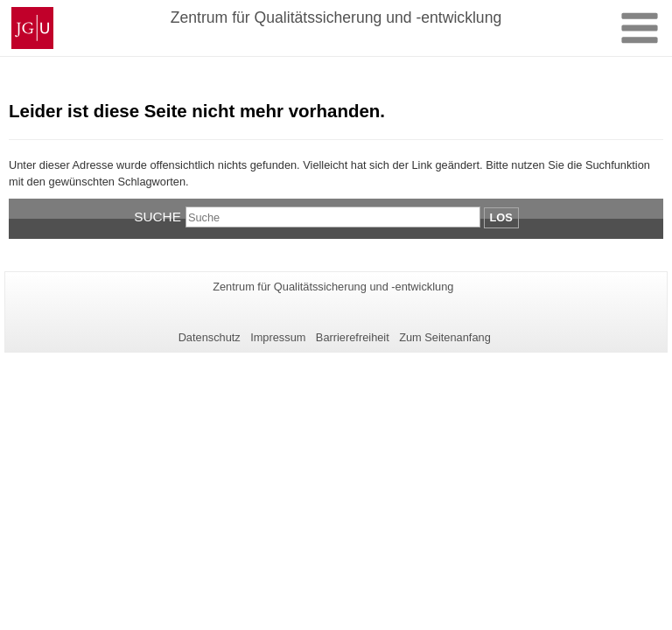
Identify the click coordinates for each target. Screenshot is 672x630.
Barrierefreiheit (353, 337)
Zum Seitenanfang (445, 337)
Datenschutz (210, 337)
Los (501, 217)
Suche (157, 217)
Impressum (278, 337)
